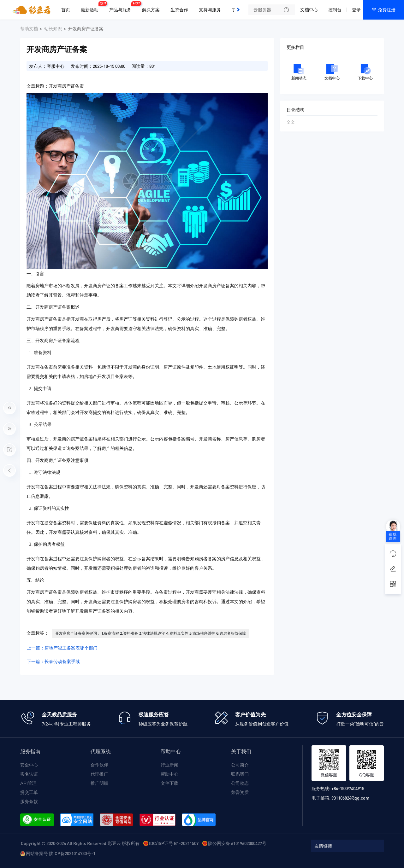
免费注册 (387, 10)
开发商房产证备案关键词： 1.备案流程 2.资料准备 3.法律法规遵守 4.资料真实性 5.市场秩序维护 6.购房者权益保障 (151, 633)
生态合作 (179, 10)
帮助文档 (29, 29)
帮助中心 (169, 774)
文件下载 (169, 783)
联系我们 (240, 774)
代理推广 (99, 774)
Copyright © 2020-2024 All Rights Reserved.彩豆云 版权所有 (80, 843)
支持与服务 (210, 10)
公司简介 (240, 765)
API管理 (28, 783)
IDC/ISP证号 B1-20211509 (174, 843)
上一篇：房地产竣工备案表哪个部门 (62, 648)
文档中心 (309, 10)
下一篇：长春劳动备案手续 (53, 661)
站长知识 (53, 29)
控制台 (335, 10)
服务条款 (29, 801)
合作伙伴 (99, 765)
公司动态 (240, 783)
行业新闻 (169, 765)
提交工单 (29, 792)
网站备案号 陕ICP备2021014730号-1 (61, 853)
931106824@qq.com (350, 798)
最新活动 (91, 7)
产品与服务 (122, 7)
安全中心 (29, 765)
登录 (356, 10)
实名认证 (29, 774)
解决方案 (151, 10)
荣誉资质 (240, 792)
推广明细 (99, 783)
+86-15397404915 (348, 788)
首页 (66, 10)
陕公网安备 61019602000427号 (237, 843)
